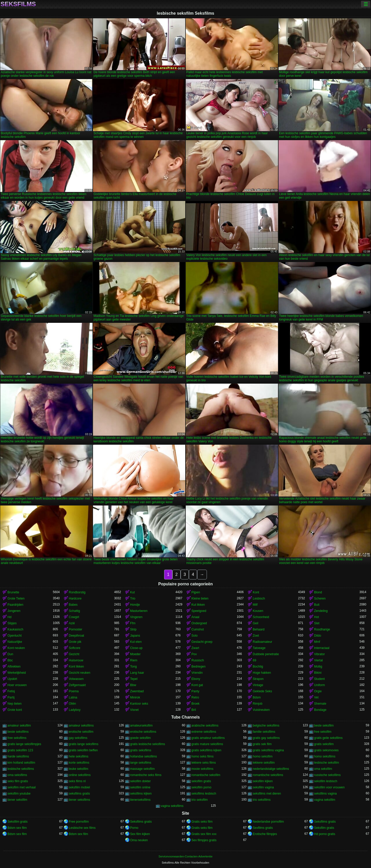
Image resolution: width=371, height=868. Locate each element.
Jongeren (14, 611)
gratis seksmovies (326, 750)
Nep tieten (15, 704)
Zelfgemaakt (77, 685)
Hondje (135, 605)
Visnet (134, 710)
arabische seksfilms (205, 726)
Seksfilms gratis (141, 822)
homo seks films (203, 756)
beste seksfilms (18, 732)
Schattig (74, 611)
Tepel (134, 679)
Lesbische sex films (82, 828)
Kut (132, 592)
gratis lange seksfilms (84, 744)
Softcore (75, 648)
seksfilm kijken (263, 781)
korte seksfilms (79, 763)
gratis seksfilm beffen (83, 750)
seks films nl (77, 781)
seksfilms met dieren (267, 794)
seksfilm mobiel (79, 787)
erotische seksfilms (143, 732)
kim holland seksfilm (21, 763)
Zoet (256, 636)
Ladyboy (75, 710)
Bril (194, 710)
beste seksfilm (324, 726)
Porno (134, 828)
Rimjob (258, 704)
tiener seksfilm (17, 800)
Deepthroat (76, 636)
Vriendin (197, 673)
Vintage (258, 685)
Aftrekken (14, 667)
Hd (9, 617)
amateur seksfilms (81, 726)
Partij (11, 697)
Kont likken (76, 667)
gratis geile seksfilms (328, 738)
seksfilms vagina (325, 794)
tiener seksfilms (79, 800)
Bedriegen (199, 667)
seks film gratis (18, 781)
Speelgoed (199, 611)
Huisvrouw (76, 660)
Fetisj (11, 691)
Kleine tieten (200, 599)
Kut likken (198, 605)
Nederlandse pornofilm (268, 822)
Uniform (319, 685)
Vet (316, 697)
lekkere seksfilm (264, 763)
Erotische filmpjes (265, 834)
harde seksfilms (18, 756)
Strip (133, 629)
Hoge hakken (262, 673)
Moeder (135, 654)
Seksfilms (18, 4)
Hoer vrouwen (17, 685)
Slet (317, 623)
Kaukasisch (15, 629)
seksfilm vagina (263, 787)
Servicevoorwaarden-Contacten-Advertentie (185, 856)
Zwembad (137, 691)
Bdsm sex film (17, 828)
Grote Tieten (16, 599)
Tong (133, 667)
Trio (133, 599)
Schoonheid (261, 617)
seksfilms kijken (141, 794)
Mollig (318, 667)
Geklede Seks (262, 691)
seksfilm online (140, 787)
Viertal (318, 660)
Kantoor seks (139, 704)
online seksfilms (80, 775)
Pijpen (196, 592)
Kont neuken (16, 648)
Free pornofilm (79, 822)
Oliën (72, 704)
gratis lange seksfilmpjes (24, 744)
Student (319, 679)
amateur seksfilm (19, 726)
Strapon (258, 679)
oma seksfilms (17, 775)
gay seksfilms (78, 738)
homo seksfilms (325, 756)
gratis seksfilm (324, 744)
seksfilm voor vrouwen (329, 787)
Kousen (258, 611)
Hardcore (75, 599)
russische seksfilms (327, 775)
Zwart (195, 648)
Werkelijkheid (17, 673)
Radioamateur (262, 642)
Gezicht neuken (79, 673)
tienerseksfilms (140, 800)
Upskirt (12, 679)
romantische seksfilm (206, 775)
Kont (256, 592)
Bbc (10, 660)
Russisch (198, 660)
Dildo (318, 636)
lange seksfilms (141, 763)
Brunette (13, 592)
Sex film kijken (140, 834)
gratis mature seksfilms (207, 744)
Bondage (320, 710)
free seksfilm (323, 732)
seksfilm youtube (19, 794)
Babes (73, 605)
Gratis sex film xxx (204, 834)
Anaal (195, 617)
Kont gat (197, 685)
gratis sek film (262, 744)
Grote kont (15, 710)
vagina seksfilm (325, 800)
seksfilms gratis (79, 794)
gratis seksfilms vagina (268, 750)
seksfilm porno (201, 787)
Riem (134, 660)
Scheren (320, 599)
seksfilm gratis (201, 781)
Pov (194, 654)
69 (254, 660)
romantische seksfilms (268, 775)
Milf (255, 605)
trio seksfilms (262, 800)
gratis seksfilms (141, 750)
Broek (195, 704)
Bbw (133, 685)
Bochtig (258, 667)
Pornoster (75, 629)
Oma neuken (139, 840)
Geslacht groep (202, 642)
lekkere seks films (204, 763)
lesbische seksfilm (327, 763)
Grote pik (75, 642)
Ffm (133, 623)
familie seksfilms (264, 732)
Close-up (136, 648)
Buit (317, 605)
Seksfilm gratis (18, 822)
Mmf (317, 642)
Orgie (318, 691)
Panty (195, 691)
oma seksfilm (323, 769)
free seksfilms (17, 738)
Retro (195, 697)
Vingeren (136, 617)
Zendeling (321, 611)
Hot (317, 617)
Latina (73, 697)
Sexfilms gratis (263, 828)
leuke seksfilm (78, 769)
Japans (135, 636)
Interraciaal (322, 648)
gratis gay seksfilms (266, 738)
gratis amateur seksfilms (208, 738)
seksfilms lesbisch (204, 794)
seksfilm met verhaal (22, 787)
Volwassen (76, 679)
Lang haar (137, 673)
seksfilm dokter (140, 781)
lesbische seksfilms (21, 769)
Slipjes (12, 623)
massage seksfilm (142, 769)
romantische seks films (146, 775)
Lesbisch (259, 599)
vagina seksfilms (172, 806)
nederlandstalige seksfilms (271, 769)
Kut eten (136, 642)
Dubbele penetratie (266, 654)
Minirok (135, 697)
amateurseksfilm (141, 726)
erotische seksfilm (81, 732)
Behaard (259, 629)
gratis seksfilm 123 (20, 750)
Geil (255, 623)
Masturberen (139, 611)
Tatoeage (259, 648)
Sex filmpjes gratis (204, 840)
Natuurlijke (15, 642)
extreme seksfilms (204, 732)
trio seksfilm (200, 800)
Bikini (318, 673)
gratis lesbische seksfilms (147, 744)
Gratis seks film (202, 822)
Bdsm (257, 697)
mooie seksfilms (202, 769)
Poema (74, 691)
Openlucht (15, 636)
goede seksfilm (140, 738)
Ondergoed (199, 623)
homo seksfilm (263, 756)
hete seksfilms (79, 756)
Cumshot (198, 629)
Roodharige (322, 629)
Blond (318, 592)
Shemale (320, 704)
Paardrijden (15, 605)
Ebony (196, 679)
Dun (10, 654)
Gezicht (74, 654)
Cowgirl (74, 617)
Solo (195, 636)
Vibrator (319, 654)
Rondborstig (77, 592)
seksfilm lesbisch (326, 781)
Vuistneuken (261, 710)
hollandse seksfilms (144, 756)
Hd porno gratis (325, 834)
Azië (72, 623)
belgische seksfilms (266, 726)
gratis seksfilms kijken (206, 750)
